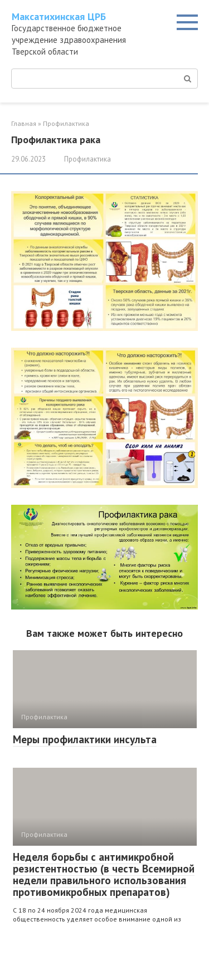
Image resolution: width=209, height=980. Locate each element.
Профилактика (88, 159)
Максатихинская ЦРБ (59, 16)
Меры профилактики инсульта (85, 739)
